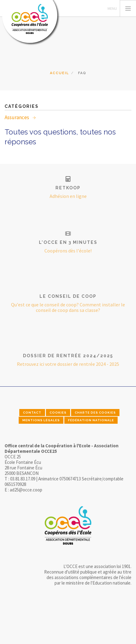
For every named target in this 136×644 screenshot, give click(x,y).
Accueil (59, 73)
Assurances (17, 117)
